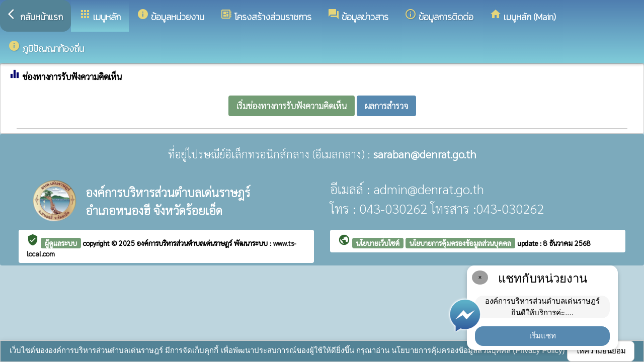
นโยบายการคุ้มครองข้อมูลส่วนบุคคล (460, 243)
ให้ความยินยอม (601, 351)
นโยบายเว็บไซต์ (378, 243)
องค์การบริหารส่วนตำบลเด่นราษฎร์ (185, 243)
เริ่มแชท (543, 336)
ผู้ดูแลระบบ (61, 243)
